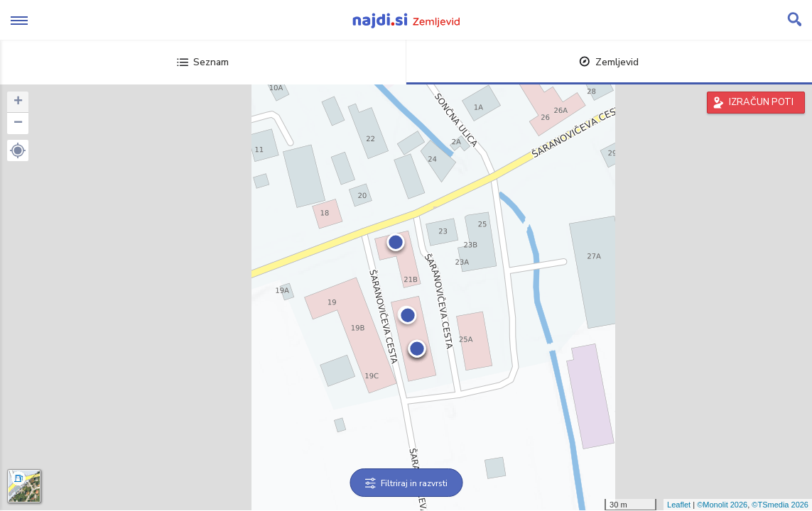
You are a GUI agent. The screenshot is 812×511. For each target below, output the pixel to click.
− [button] (18, 123)
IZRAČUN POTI (761, 102)
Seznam (203, 62)
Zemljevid (609, 62)
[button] (18, 150)
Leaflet (679, 505)
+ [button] (18, 102)
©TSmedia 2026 (780, 505)
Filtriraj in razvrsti (406, 483)
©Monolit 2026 (722, 505)
